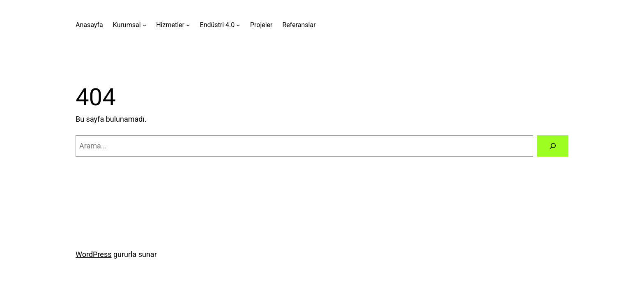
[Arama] (553, 146)
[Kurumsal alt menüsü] (145, 25)
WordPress (93, 254)
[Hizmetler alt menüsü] (188, 25)
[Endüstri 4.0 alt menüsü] (238, 25)
